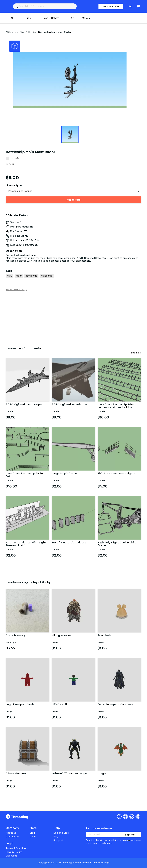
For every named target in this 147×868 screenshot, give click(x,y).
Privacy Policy (14, 852)
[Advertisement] (73, 318)
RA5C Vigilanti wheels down (70, 405)
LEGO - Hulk (60, 705)
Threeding (17, 817)
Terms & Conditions (17, 848)
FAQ (56, 837)
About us (11, 833)
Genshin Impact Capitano (115, 705)
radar (19, 276)
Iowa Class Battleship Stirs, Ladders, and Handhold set (116, 406)
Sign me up (130, 835)
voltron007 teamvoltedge (69, 774)
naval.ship (47, 276)
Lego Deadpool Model (21, 705)
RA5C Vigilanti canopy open (25, 405)
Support (58, 840)
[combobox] (73, 191)
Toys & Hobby (51, 18)
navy (10, 276)
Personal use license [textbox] (20, 191)
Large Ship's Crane (64, 474)
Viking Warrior (61, 636)
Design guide (61, 833)
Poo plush (104, 636)
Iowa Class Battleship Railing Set (25, 475)
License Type (14, 185)
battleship (31, 276)
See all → (136, 353)
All (12, 18)
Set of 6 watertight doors (69, 543)
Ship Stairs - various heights (116, 474)
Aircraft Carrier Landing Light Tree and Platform (26, 544)
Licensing (11, 856)
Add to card (74, 200)
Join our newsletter (99, 828)
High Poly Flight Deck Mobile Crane (117, 544)
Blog (32, 833)
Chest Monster (16, 774)
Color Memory (16, 636)
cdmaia (15, 158)
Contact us (12, 837)
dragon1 (103, 774)
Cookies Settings (101, 863)
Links (33, 837)
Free (28, 18)
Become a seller (111, 6)
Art (73, 18)
